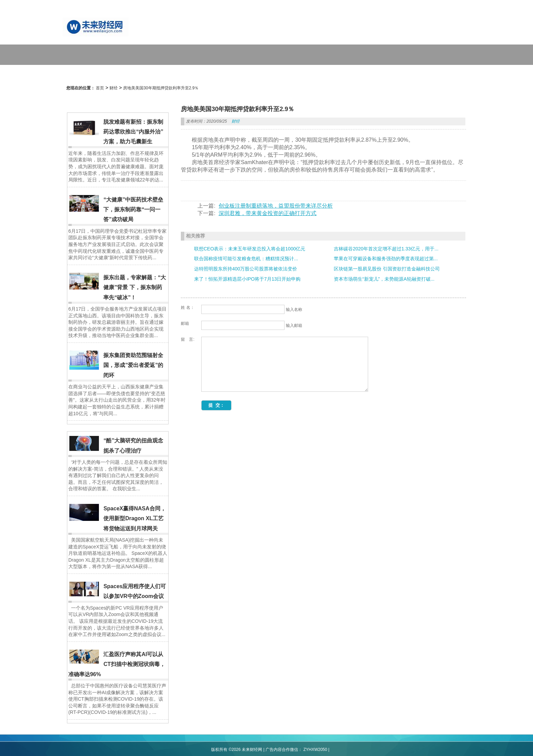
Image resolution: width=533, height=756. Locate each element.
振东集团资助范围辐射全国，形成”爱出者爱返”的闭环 (133, 365)
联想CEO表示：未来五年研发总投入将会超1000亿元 (250, 249)
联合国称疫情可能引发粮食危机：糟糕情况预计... (246, 259)
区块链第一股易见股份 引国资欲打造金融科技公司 (387, 269)
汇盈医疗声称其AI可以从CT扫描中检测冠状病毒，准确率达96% (117, 664)
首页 (100, 88)
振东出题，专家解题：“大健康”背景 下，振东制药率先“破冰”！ (135, 287)
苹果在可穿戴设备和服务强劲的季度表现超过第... (386, 259)
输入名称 (294, 310)
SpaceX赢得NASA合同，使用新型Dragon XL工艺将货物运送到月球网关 (134, 518)
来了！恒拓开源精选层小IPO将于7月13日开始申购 (247, 279)
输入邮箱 (294, 326)
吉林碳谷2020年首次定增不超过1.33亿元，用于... (386, 249)
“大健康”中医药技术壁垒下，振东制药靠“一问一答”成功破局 (133, 210)
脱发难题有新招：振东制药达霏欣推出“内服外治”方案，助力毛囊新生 (133, 132)
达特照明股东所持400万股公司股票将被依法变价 (246, 269)
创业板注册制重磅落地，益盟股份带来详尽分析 (276, 206)
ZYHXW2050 (315, 750)
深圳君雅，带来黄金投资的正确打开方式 (268, 213)
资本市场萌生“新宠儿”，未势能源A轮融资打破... (384, 279)
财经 (114, 88)
